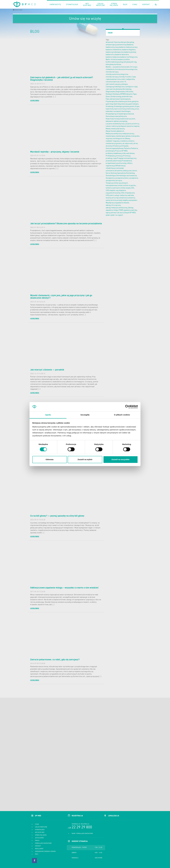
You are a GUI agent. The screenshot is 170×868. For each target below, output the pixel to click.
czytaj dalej (35, 101)
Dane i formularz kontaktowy (82, 834)
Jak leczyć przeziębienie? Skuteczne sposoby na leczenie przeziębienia (66, 224)
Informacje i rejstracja (80, 824)
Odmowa (50, 460)
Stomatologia (40, 830)
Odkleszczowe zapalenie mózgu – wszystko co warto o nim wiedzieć (64, 588)
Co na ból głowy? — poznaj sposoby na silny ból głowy (57, 516)
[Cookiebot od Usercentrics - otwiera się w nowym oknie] (127, 407)
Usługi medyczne (41, 827)
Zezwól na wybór (85, 460)
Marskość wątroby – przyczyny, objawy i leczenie (55, 152)
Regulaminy (39, 849)
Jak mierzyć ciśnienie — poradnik (47, 370)
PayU (37, 854)
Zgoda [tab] (48, 415)
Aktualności (39, 838)
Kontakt (38, 846)
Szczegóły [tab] (85, 415)
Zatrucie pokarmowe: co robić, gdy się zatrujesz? (55, 660)
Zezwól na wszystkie (121, 460)
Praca (37, 841)
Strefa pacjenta (41, 835)
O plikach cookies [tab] (122, 415)
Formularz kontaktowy (43, 843)
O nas (37, 824)
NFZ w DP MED (40, 832)
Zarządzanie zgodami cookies (45, 852)
